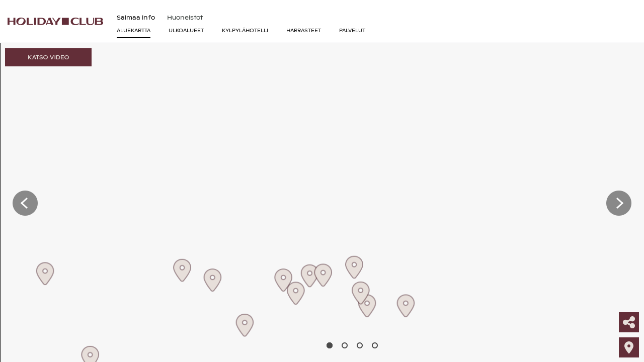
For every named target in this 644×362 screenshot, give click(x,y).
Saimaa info (136, 18)
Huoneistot (185, 18)
